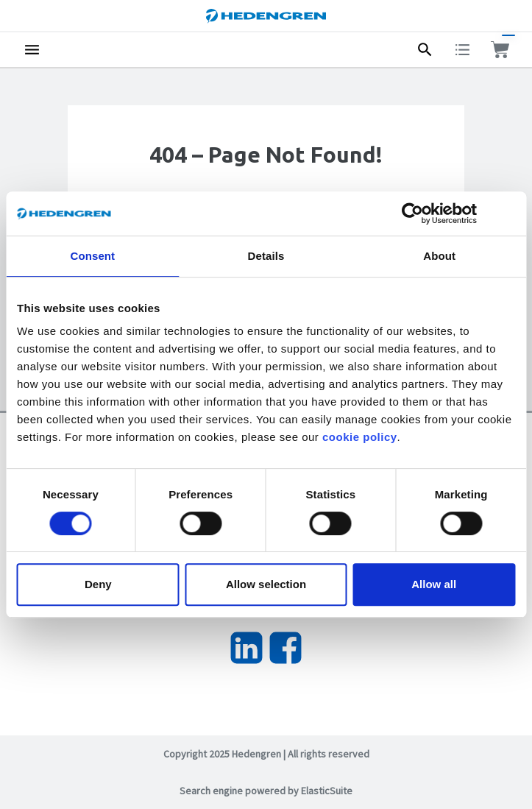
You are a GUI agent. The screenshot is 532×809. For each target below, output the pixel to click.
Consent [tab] (92, 256)
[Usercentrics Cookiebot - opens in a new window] (423, 213)
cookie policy (360, 437)
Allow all (434, 584)
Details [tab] (266, 256)
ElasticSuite (327, 791)
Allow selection (266, 584)
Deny (98, 584)
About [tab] (439, 256)
